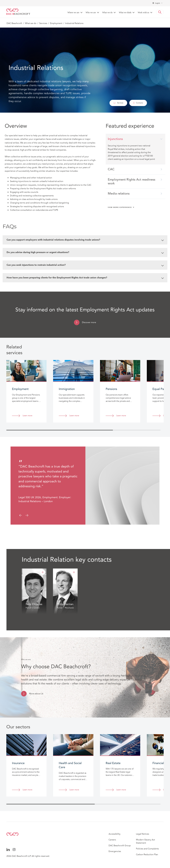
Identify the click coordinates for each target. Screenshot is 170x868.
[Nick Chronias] (43, 572)
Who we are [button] (91, 12)
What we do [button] (107, 12)
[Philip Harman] (74, 572)
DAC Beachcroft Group (120, 846)
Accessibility (115, 834)
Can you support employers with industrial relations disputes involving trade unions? (85, 240)
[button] (160, 12)
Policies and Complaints (147, 849)
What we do (31, 23)
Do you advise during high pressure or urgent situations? (85, 253)
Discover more (89, 323)
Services (43, 23)
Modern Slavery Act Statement (145, 841)
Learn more (27, 416)
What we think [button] (125, 12)
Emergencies (115, 852)
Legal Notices (143, 834)
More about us (36, 694)
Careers (112, 840)
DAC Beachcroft (14, 23)
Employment (56, 23)
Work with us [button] (143, 12)
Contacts (138, 103)
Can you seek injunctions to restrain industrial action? (85, 265)
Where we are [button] (73, 12)
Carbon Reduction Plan (147, 855)
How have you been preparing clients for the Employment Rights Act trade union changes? (85, 278)
